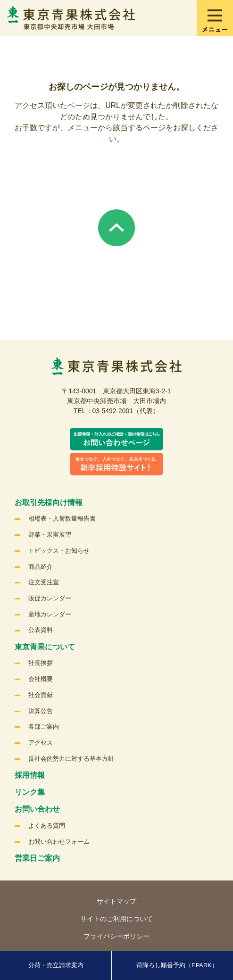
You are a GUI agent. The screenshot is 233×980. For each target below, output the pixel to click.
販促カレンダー (50, 598)
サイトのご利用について (116, 919)
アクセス (41, 743)
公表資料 (41, 630)
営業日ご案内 (37, 858)
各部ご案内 (44, 727)
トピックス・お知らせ (59, 551)
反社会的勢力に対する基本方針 (71, 759)
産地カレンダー (50, 614)
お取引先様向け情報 (49, 502)
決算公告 (41, 711)
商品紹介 (41, 567)
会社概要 (41, 679)
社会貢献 (41, 695)
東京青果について (45, 647)
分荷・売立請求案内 (56, 965)
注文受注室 (44, 582)
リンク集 (30, 792)
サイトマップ (116, 901)
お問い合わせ (37, 809)
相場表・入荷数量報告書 (62, 519)
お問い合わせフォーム (59, 842)
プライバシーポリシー (116, 936)
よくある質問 (47, 826)
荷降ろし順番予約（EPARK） (177, 965)
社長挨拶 (41, 663)
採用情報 (30, 775)
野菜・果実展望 (50, 535)
